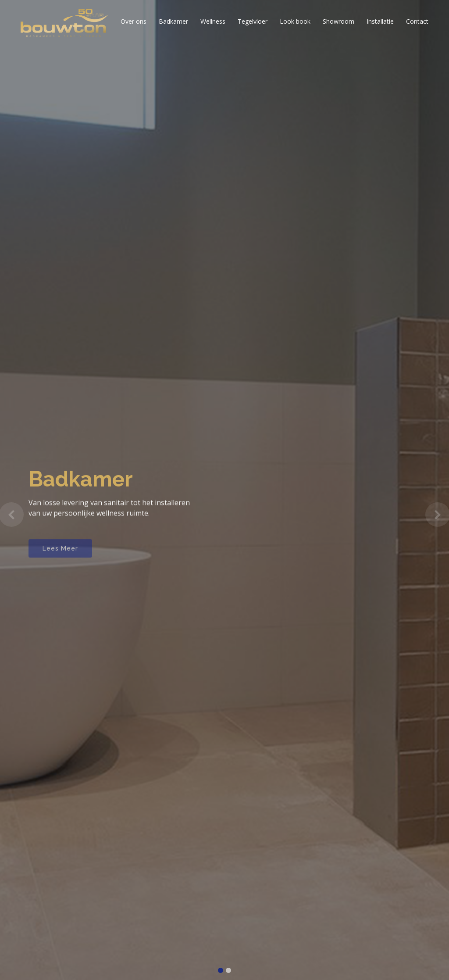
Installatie (380, 21)
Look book (295, 21)
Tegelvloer (253, 21)
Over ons (134, 21)
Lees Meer (60, 553)
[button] (11, 515)
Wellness (213, 21)
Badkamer (173, 21)
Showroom (339, 21)
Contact (417, 21)
